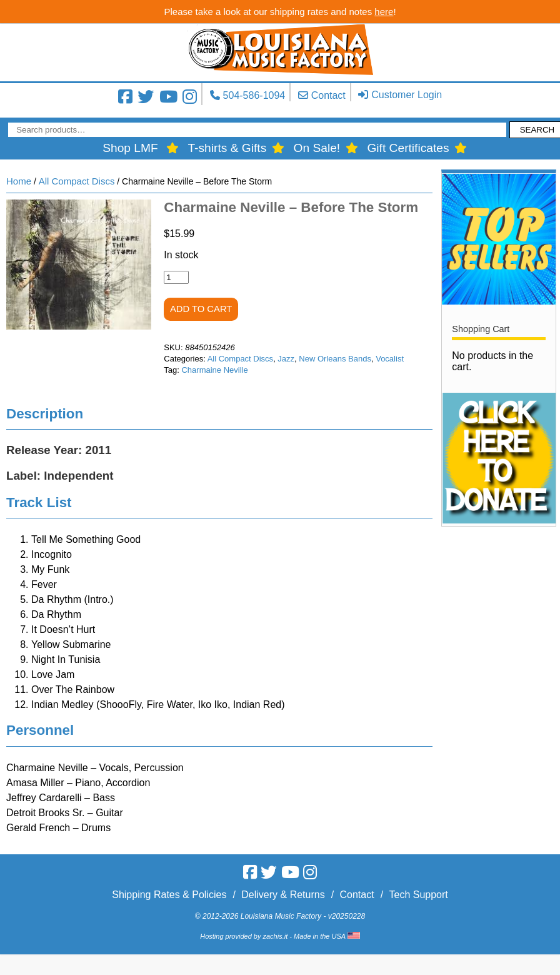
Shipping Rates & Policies (169, 895)
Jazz (286, 359)
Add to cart (201, 309)
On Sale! (317, 148)
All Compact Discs (77, 181)
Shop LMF (130, 148)
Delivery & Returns (283, 895)
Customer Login (407, 95)
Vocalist (390, 359)
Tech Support (418, 895)
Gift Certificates (408, 148)
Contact (328, 95)
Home (19, 181)
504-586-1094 (254, 95)
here (384, 12)
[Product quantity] (176, 277)
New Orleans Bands (335, 359)
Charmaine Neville (214, 370)
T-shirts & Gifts (227, 148)
